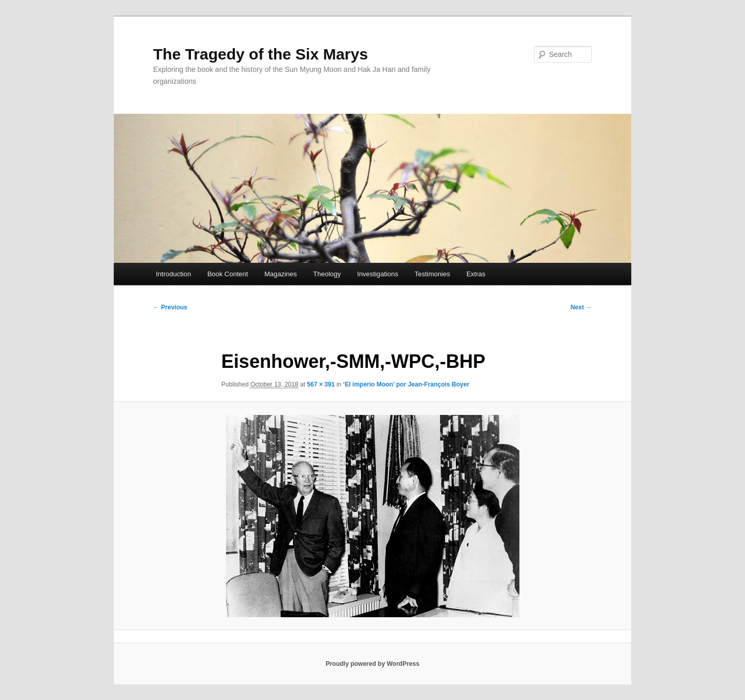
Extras (476, 274)
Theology (327, 274)
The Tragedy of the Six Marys (260, 54)
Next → (581, 307)
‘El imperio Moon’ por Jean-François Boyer (406, 384)
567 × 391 (321, 384)
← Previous (170, 307)
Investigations (378, 274)
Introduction (173, 274)
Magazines (281, 274)
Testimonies (432, 274)
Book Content (228, 274)
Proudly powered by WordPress (372, 664)
